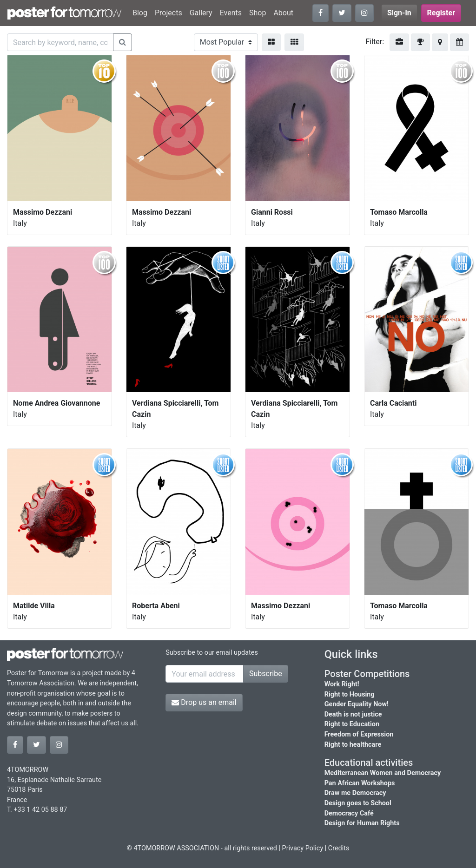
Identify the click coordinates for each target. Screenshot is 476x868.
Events (231, 13)
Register (441, 13)
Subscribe (266, 674)
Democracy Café (349, 813)
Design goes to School (358, 803)
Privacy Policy (303, 848)
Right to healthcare (353, 745)
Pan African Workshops (360, 783)
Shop (258, 13)
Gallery (201, 13)
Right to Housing (350, 694)
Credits (339, 848)
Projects (169, 13)
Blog (140, 13)
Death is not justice (353, 714)
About (283, 13)
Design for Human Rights (362, 823)
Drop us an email (204, 702)
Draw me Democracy (355, 793)
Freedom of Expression (359, 734)
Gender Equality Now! (357, 704)
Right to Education (352, 724)
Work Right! (342, 684)
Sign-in (399, 13)
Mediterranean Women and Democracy (383, 773)
